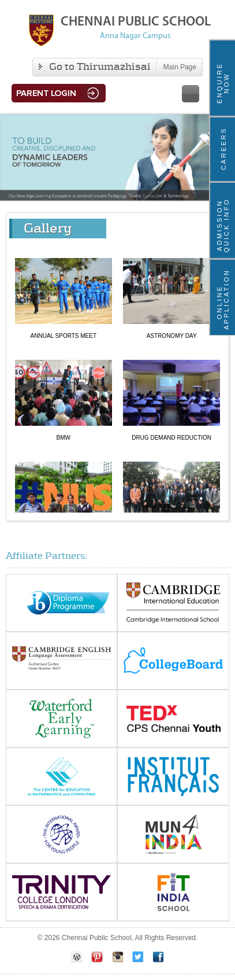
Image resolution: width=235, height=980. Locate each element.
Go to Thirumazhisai (95, 67)
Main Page (180, 67)
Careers (223, 149)
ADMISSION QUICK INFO (223, 225)
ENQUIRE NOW (223, 83)
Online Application (223, 302)
